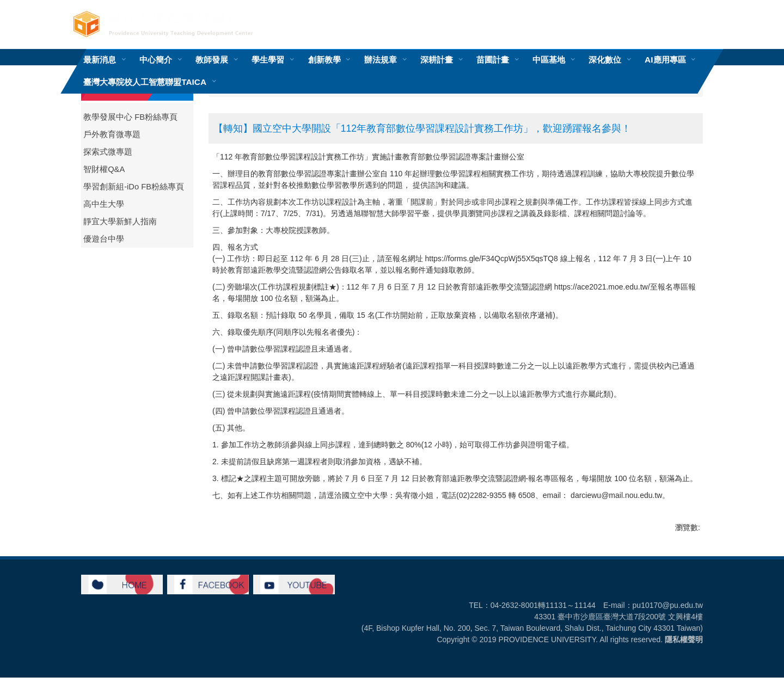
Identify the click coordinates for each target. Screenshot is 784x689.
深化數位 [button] (605, 60)
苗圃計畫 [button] (493, 60)
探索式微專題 (108, 152)
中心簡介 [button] (156, 60)
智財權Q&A (104, 169)
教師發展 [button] (212, 60)
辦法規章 (381, 60)
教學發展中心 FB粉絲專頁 (130, 117)
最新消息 (100, 60)
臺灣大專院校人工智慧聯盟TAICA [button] (145, 82)
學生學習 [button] (268, 60)
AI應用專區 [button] (665, 60)
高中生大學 (104, 204)
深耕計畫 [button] (437, 60)
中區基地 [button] (549, 60)
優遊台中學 (104, 239)
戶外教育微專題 (112, 134)
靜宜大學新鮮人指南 (120, 222)
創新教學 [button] (324, 60)
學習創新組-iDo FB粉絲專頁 (134, 187)
